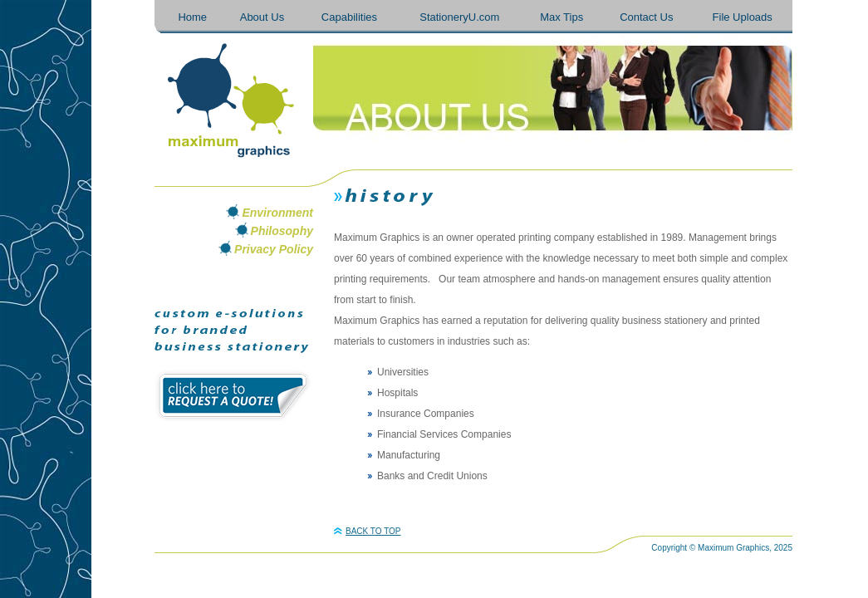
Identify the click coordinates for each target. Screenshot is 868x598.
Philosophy (282, 231)
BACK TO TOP (368, 531)
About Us (262, 17)
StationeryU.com (459, 17)
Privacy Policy (274, 249)
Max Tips (562, 17)
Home (192, 17)
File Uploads (743, 17)
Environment (277, 213)
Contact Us (646, 17)
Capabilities (349, 17)
